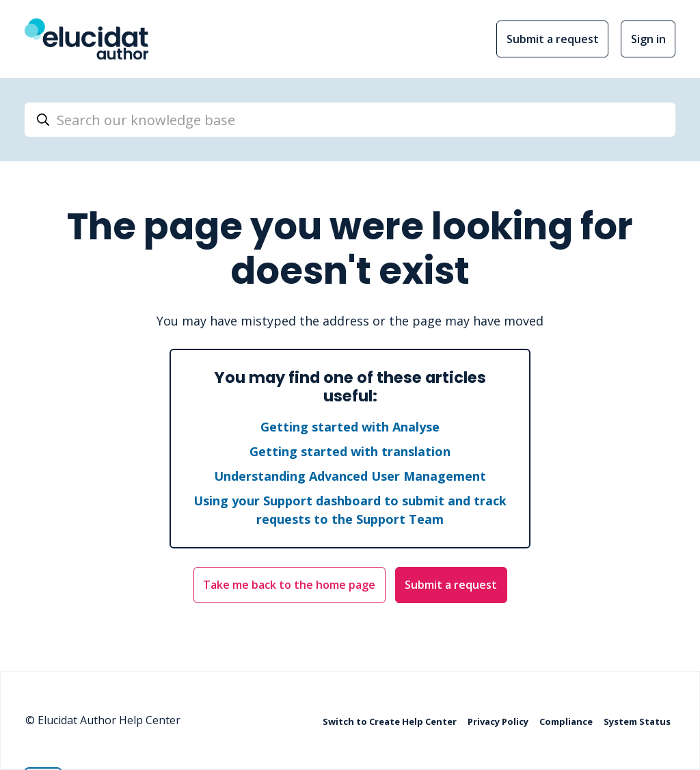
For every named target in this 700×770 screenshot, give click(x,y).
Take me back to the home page (289, 585)
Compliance (567, 721)
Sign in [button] (648, 39)
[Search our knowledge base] (350, 120)
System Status (637, 721)
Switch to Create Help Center (391, 721)
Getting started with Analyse (350, 427)
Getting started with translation (350, 451)
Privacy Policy (499, 721)
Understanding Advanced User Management (350, 476)
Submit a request (553, 39)
